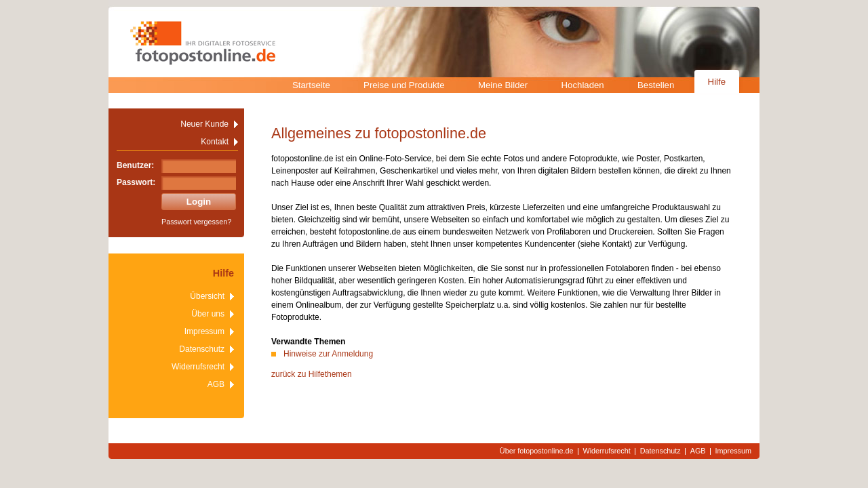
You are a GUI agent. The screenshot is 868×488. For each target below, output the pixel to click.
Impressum (204, 331)
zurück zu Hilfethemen (312, 374)
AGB (216, 384)
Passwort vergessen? (196, 222)
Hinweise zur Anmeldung (328, 354)
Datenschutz (202, 349)
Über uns (208, 314)
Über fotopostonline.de (537, 451)
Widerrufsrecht (198, 367)
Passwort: (136, 182)
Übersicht (207, 296)
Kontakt (215, 142)
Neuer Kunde (204, 124)
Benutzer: (135, 165)
